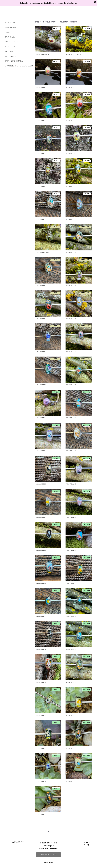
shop (37, 22)
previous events (50, 22)
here (52, 3)
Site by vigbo (48, 862)
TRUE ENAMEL (11, 56)
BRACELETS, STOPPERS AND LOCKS (19, 66)
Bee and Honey (10, 28)
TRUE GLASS (10, 37)
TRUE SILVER (10, 23)
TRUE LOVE (9, 51)
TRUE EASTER (10, 47)
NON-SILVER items (12, 42)
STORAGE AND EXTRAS (14, 61)
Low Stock (9, 32)
